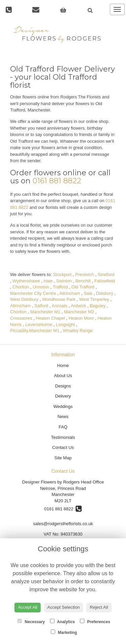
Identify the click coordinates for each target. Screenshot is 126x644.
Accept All (27, 607)
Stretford (106, 274)
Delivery (63, 396)
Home (63, 365)
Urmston (41, 287)
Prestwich (84, 274)
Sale (88, 293)
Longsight (66, 325)
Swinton (64, 281)
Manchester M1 (45, 312)
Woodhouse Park (59, 299)
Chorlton (21, 287)
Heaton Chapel (51, 318)
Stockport (62, 274)
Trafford (60, 287)
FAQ (63, 427)
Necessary (31, 622)
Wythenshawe (26, 281)
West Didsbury (24, 299)
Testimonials (63, 437)
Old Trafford (83, 287)
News (63, 417)
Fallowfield (105, 281)
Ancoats (60, 306)
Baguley (98, 306)
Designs (63, 386)
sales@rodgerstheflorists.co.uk (63, 524)
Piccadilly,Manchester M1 (35, 331)
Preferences (95, 622)
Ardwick (79, 306)
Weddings (63, 406)
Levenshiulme (39, 325)
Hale (48, 281)
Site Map (63, 458)
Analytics (62, 622)
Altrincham (70, 293)
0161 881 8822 (57, 181)
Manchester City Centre (33, 293)
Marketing (64, 632)
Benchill (83, 281)
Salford (41, 306)
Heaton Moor (81, 318)
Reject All (99, 607)
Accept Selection (64, 607)
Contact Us (63, 447)
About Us (63, 376)
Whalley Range (78, 331)
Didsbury (105, 293)
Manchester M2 (79, 312)
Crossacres (21, 318)
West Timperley (94, 299)
